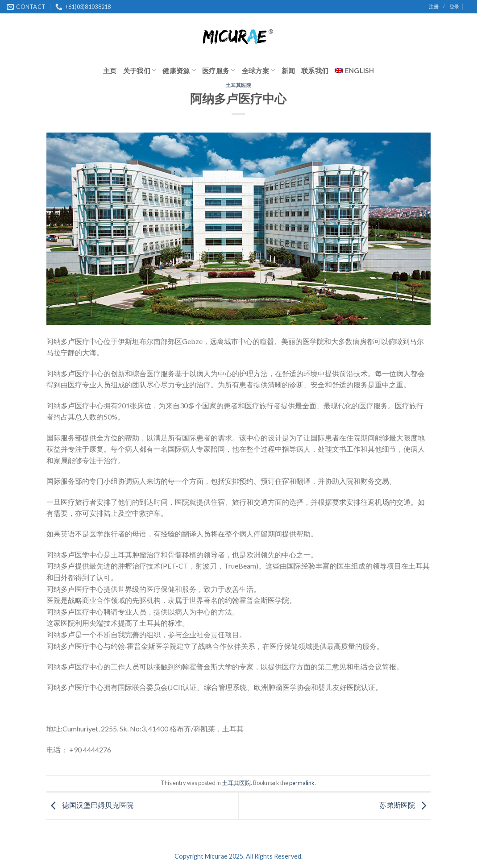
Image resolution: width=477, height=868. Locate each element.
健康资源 (179, 70)
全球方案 (259, 70)
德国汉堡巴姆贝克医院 (90, 805)
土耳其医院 (239, 85)
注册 (434, 6)
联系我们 (315, 71)
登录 (454, 6)
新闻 (288, 71)
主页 (110, 71)
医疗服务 (219, 70)
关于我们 (140, 70)
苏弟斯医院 (405, 805)
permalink (302, 783)
